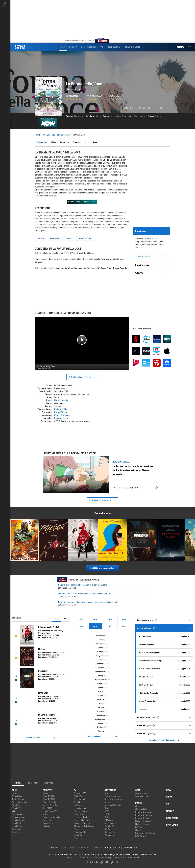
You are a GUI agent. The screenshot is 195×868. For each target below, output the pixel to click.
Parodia (101, 707)
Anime (101, 640)
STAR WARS (172, 825)
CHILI (107, 817)
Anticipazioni (79, 799)
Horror (100, 695)
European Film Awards (145, 833)
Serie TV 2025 (49, 799)
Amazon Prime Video (114, 805)
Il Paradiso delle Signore (84, 826)
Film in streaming (20, 820)
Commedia (100, 664)
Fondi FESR (134, 857)
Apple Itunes (110, 823)
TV (75, 790)
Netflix (107, 802)
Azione (100, 652)
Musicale (100, 699)
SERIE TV (47, 790)
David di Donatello (143, 821)
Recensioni (17, 814)
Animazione (116, 116)
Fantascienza (100, 679)
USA (65, 619)
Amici (76, 829)
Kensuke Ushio (61, 418)
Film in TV (16, 808)
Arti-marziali (101, 644)
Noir (101, 703)
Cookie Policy (120, 857)
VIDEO (169, 797)
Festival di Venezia (144, 812)
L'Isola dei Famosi (82, 823)
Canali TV (78, 835)
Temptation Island (81, 814)
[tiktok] (112, 863)
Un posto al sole (81, 817)
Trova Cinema (18, 799)
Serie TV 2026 (49, 796)
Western (101, 731)
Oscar (138, 806)
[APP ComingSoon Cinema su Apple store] (146, 848)
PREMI (138, 803)
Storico (100, 723)
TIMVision (109, 820)
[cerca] (190, 47)
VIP (168, 804)
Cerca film (16, 829)
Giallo (100, 687)
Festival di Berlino (143, 818)
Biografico (100, 656)
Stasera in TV (80, 793)
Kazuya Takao (60, 412)
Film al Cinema (19, 796)
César (138, 830)
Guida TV (47, 820)
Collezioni (16, 832)
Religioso (101, 715)
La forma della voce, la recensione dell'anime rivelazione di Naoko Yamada (133, 470)
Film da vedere (19, 817)
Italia (56, 619)
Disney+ (108, 808)
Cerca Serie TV (50, 802)
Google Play (110, 826)
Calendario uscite (20, 802)
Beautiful (77, 802)
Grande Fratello (81, 811)
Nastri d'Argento (142, 824)
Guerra (100, 691)
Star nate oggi (142, 796)
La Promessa (79, 805)
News (14, 793)
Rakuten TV (110, 832)
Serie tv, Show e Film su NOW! (82, 202)
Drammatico (127, 116)
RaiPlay (108, 829)
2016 (98, 116)
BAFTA (138, 827)
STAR (138, 790)
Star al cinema (142, 793)
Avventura (100, 648)
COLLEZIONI (172, 818)
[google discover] (102, 863)
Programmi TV (80, 832)
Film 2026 (16, 823)
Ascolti (77, 838)
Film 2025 (16, 826)
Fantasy (100, 683)
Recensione (55, 238)
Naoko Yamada (81, 116)
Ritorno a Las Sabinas (83, 820)
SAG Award (140, 836)
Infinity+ (108, 814)
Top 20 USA (48, 808)
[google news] (97, 863)
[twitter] (117, 863)
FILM (14, 790)
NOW (107, 811)
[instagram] (92, 863)
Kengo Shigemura (62, 415)
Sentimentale (140, 116)
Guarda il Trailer (85, 238)
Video (14, 811)
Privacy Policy (86, 857)
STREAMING (110, 790)
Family (100, 675)
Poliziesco (101, 711)
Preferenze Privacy (103, 857)
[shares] (155, 488)
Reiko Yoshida (61, 409)
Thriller (100, 727)
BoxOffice (16, 805)
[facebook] (87, 863)
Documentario (100, 668)
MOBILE (170, 811)
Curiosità (69, 238)
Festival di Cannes (144, 815)
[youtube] (107, 863)
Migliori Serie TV (50, 805)
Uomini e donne (81, 808)
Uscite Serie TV (50, 811)
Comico (101, 660)
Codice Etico (71, 857)
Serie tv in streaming (52, 817)
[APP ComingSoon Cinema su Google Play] (163, 848)
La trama (40, 238)
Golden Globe (141, 809)
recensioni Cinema (121, 462)
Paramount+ (110, 835)
